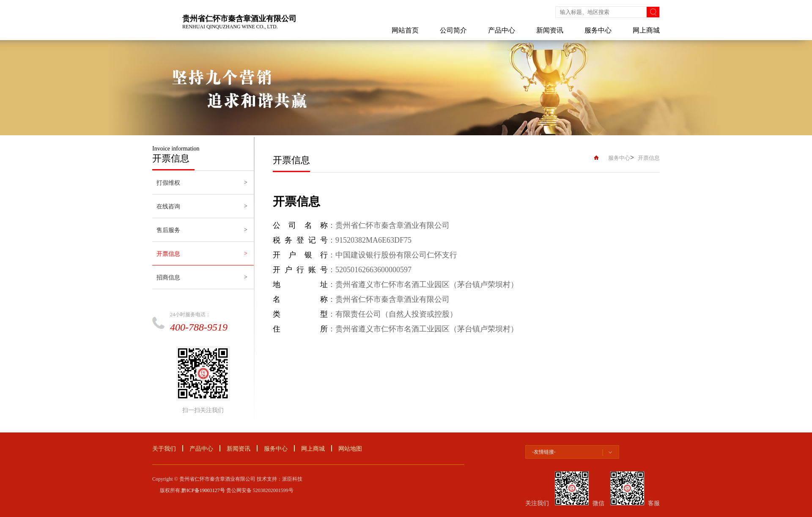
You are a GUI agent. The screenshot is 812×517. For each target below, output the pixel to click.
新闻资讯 (550, 30)
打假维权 (168, 183)
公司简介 (453, 30)
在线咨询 (168, 207)
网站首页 (405, 30)
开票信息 (168, 254)
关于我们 (164, 449)
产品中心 (502, 30)
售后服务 (168, 230)
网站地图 (350, 449)
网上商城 (646, 30)
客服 (654, 503)
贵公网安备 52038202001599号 (260, 490)
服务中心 (598, 30)
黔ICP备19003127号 (203, 490)
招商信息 (168, 278)
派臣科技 (292, 479)
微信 (598, 503)
